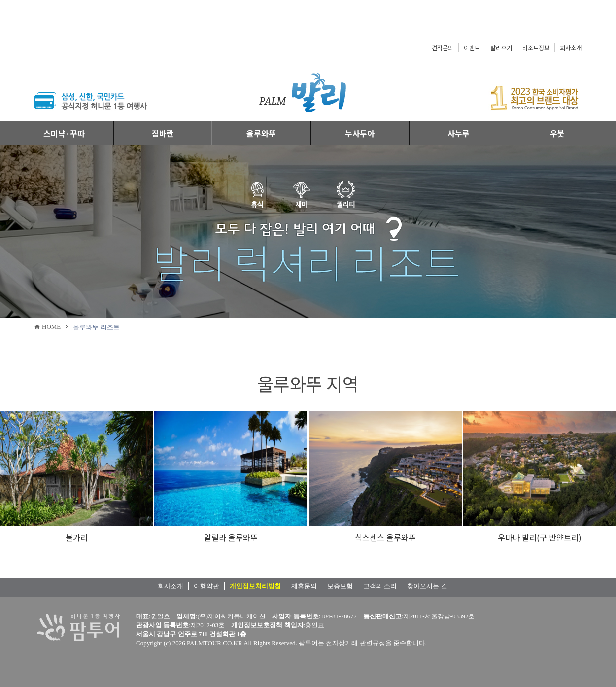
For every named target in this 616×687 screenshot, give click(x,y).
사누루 (459, 133)
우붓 (557, 133)
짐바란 (163, 133)
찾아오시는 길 (427, 586)
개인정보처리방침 (255, 586)
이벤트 (472, 48)
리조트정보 (536, 48)
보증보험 (340, 586)
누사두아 (360, 133)
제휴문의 (304, 586)
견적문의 (443, 48)
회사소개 (571, 48)
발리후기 (501, 48)
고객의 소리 (380, 586)
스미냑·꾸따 (64, 133)
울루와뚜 (261, 133)
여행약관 (206, 586)
